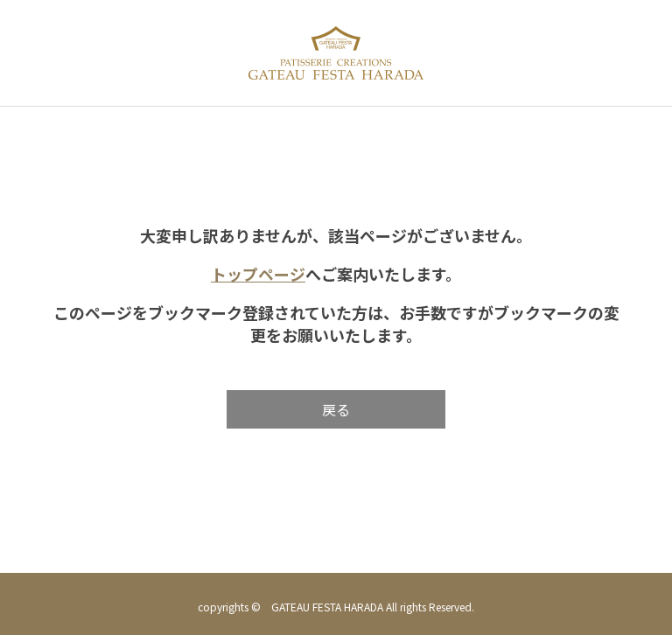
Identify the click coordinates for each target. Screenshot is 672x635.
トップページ (258, 274)
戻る (336, 409)
